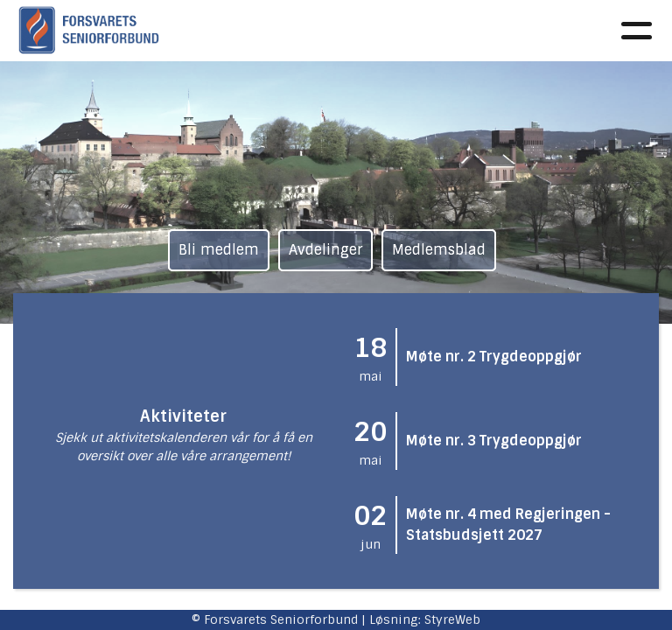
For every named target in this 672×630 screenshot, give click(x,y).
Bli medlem (219, 250)
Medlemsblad (439, 250)
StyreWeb (452, 619)
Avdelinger (325, 250)
